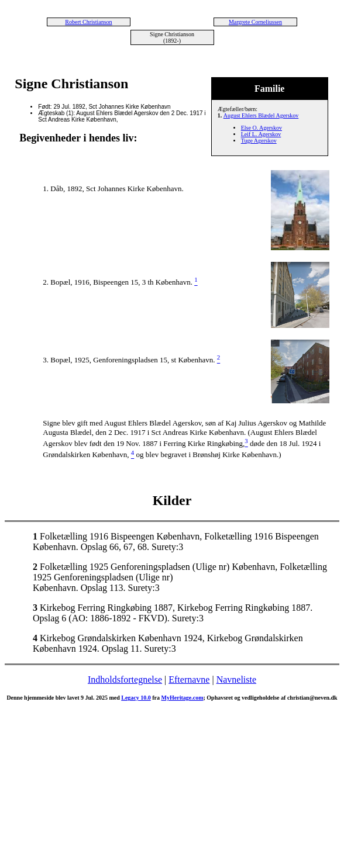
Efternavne (189, 679)
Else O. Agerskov (262, 128)
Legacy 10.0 (136, 698)
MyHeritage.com (183, 698)
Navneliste (236, 679)
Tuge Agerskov (259, 141)
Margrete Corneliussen (255, 22)
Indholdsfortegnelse (125, 679)
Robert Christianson (88, 22)
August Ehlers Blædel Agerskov (261, 115)
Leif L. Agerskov (261, 134)
